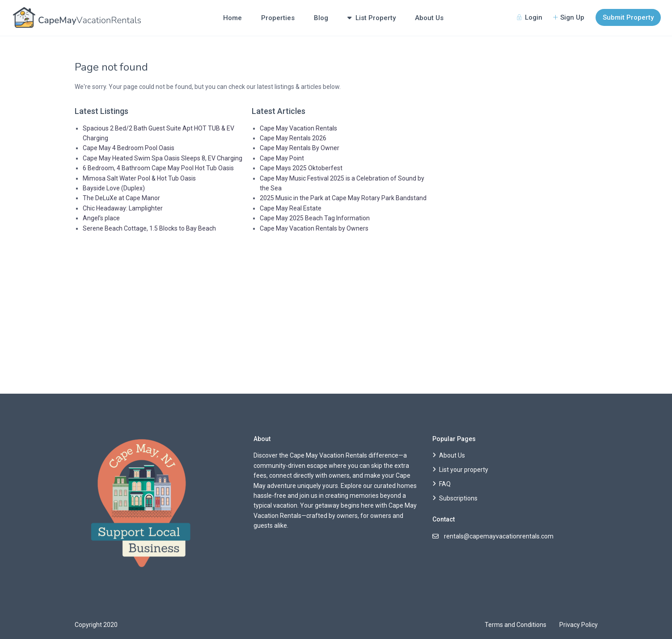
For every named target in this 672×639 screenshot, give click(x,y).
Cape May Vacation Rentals (298, 128)
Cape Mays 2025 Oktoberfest (301, 168)
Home (232, 18)
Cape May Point (282, 158)
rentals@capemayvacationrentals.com (499, 536)
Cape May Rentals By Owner (300, 148)
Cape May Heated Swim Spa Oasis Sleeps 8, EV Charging (163, 158)
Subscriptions (458, 498)
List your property (464, 470)
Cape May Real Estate (291, 208)
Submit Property (628, 17)
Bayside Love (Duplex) (114, 188)
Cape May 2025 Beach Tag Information (315, 218)
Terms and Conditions (516, 625)
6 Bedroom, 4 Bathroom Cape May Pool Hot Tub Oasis (158, 168)
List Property (372, 18)
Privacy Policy (579, 625)
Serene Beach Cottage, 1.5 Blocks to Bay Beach (149, 228)
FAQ (445, 484)
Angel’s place (101, 218)
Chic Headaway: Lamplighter (123, 208)
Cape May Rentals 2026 (293, 138)
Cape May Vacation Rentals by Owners (314, 228)
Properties (278, 18)
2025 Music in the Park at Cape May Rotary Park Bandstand (343, 198)
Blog (321, 18)
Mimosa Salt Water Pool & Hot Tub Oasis (139, 178)
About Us (429, 18)
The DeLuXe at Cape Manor (121, 198)
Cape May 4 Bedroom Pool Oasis (129, 148)
